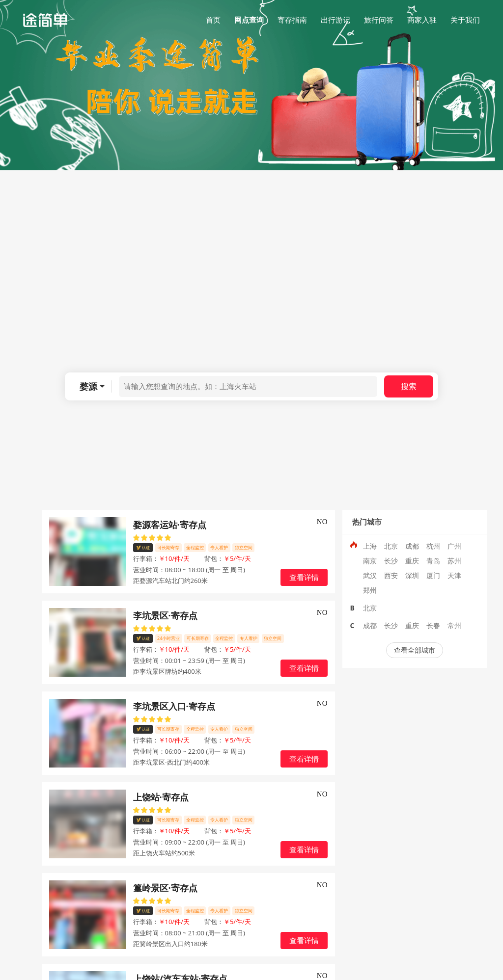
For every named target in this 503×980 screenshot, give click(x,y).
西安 (391, 575)
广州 (454, 546)
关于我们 (465, 20)
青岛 (433, 561)
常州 (454, 625)
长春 (433, 625)
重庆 (412, 561)
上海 (370, 546)
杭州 (433, 546)
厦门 (433, 575)
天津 (454, 575)
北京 (391, 546)
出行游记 (335, 20)
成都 (412, 546)
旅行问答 (379, 20)
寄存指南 (292, 20)
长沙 (391, 561)
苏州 (454, 561)
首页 (213, 20)
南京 (370, 561)
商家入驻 (422, 20)
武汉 (370, 575)
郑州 (370, 590)
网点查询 (249, 20)
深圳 (412, 575)
